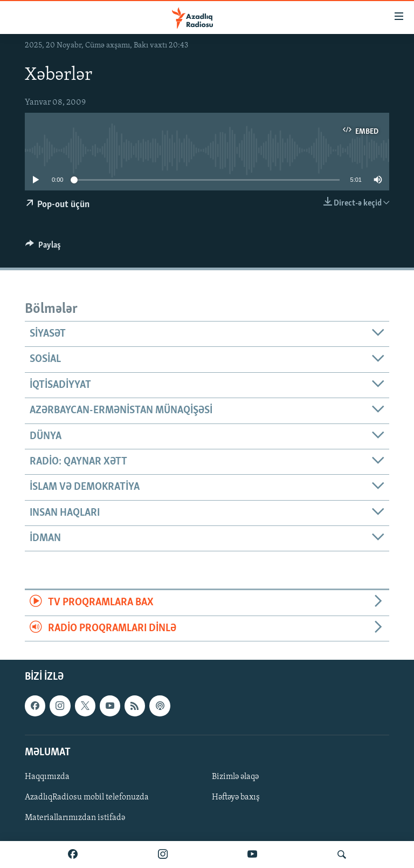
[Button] (43, 248)
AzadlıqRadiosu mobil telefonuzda (87, 797)
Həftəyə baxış (236, 797)
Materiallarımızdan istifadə (75, 818)
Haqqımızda (47, 777)
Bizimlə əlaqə (235, 777)
